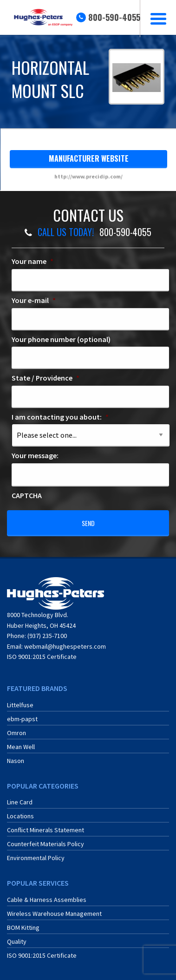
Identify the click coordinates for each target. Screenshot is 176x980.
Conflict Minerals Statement (46, 830)
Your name (33, 261)
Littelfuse (20, 705)
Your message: (35, 455)
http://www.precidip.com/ (88, 176)
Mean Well (21, 747)
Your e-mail (34, 300)
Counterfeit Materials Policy (46, 844)
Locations (20, 816)
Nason (16, 761)
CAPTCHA (27, 495)
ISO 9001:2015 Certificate (42, 657)
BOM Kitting (23, 927)
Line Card (20, 802)
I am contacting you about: (60, 417)
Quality (17, 941)
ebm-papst (22, 719)
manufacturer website (89, 158)
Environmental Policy (36, 858)
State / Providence (46, 378)
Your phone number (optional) (61, 339)
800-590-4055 (114, 17)
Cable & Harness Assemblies (47, 900)
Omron (16, 733)
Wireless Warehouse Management (54, 914)
